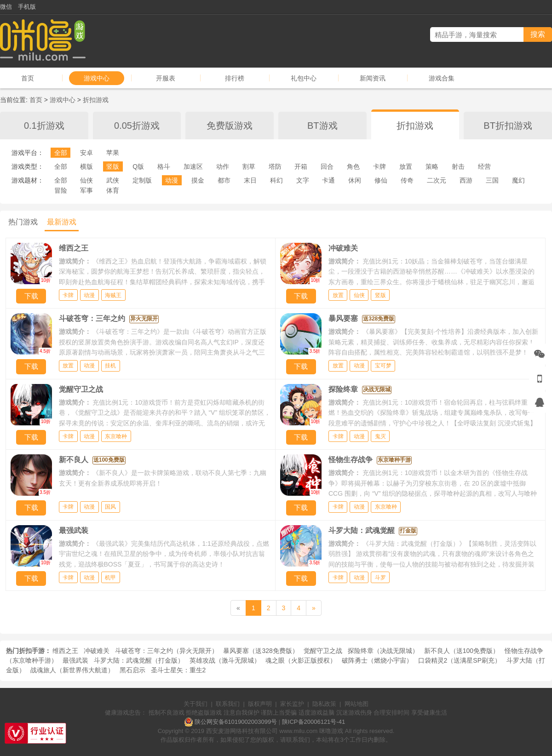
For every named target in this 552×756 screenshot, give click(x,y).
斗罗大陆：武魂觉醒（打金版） (139, 660)
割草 (249, 166)
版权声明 (260, 704)
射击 (458, 166)
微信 (6, 7)
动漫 (172, 180)
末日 (250, 180)
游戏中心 (97, 78)
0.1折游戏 (44, 126)
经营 (484, 166)
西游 (466, 180)
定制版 (142, 180)
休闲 (355, 180)
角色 (353, 166)
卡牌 (379, 166)
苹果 (113, 153)
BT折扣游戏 (508, 126)
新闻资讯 (373, 78)
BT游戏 (322, 126)
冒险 (61, 190)
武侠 (113, 180)
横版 (86, 166)
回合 (327, 166)
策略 (432, 166)
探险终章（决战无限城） (383, 651)
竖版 (113, 166)
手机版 (27, 7)
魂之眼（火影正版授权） (301, 660)
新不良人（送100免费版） (462, 651)
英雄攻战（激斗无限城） (225, 660)
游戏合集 (442, 78)
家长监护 (292, 704)
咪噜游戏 (331, 731)
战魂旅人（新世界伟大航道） (72, 670)
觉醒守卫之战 (323, 651)
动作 (223, 166)
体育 (113, 190)
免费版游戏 (230, 126)
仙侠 (86, 180)
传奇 (407, 180)
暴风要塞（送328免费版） (261, 651)
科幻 (276, 180)
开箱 (301, 166)
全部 (61, 153)
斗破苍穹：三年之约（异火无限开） (167, 651)
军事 (86, 190)
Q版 (138, 166)
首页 (28, 78)
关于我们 (195, 704)
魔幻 (518, 180)
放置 (406, 166)
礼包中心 (304, 78)
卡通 (328, 180)
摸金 (198, 180)
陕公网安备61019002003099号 (236, 722)
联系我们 (228, 704)
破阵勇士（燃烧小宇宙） (377, 660)
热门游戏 (23, 222)
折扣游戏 (96, 100)
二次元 (437, 180)
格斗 (164, 166)
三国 (492, 180)
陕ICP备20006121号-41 (313, 722)
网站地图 (356, 704)
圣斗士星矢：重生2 (178, 670)
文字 (303, 180)
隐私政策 (324, 704)
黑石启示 (132, 670)
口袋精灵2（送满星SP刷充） (460, 660)
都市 (224, 180)
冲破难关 (97, 651)
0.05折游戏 (137, 126)
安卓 (86, 153)
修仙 (381, 180)
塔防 (275, 166)
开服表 (166, 78)
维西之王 (65, 651)
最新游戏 (62, 222)
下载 (31, 296)
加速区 (193, 166)
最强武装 (75, 660)
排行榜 (235, 78)
